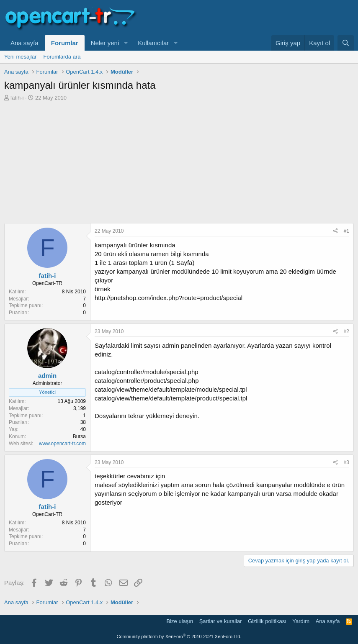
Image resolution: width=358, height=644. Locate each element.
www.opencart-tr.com (62, 444)
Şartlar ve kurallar (221, 621)
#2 (346, 331)
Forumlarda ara (62, 57)
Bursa (79, 436)
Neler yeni (105, 43)
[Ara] (346, 43)
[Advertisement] (179, 164)
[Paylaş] (336, 231)
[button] (126, 43)
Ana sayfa (24, 43)
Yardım (301, 621)
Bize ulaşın (180, 621)
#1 (346, 231)
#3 (346, 462)
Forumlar (65, 43)
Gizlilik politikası (267, 621)
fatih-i (17, 98)
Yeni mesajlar (21, 57)
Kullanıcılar (153, 43)
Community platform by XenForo (179, 636)
